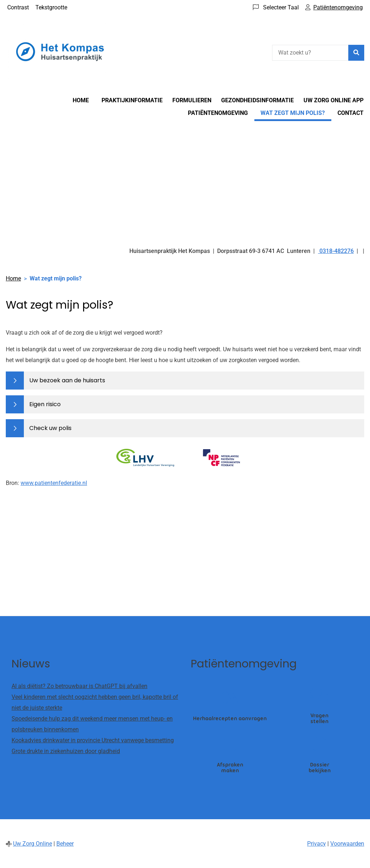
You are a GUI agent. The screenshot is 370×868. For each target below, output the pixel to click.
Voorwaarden (347, 844)
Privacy (317, 844)
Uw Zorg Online (33, 844)
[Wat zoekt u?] (310, 53)
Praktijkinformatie (132, 100)
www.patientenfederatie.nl (54, 483)
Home (81, 100)
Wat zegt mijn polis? (293, 113)
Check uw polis (50, 428)
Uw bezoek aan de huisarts (67, 380)
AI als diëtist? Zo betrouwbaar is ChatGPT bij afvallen (79, 686)
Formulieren (192, 100)
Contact (350, 113)
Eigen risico (45, 404)
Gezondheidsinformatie (257, 100)
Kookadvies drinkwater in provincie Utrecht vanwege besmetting (93, 740)
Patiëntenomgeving (218, 113)
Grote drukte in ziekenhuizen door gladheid (66, 751)
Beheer (65, 844)
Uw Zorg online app (334, 100)
